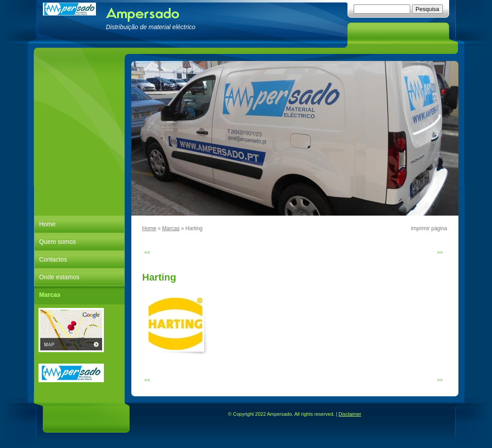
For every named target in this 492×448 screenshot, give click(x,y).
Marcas (171, 228)
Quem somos (58, 242)
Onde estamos (59, 277)
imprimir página (429, 228)
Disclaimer (350, 414)
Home (149, 228)
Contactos (53, 259)
